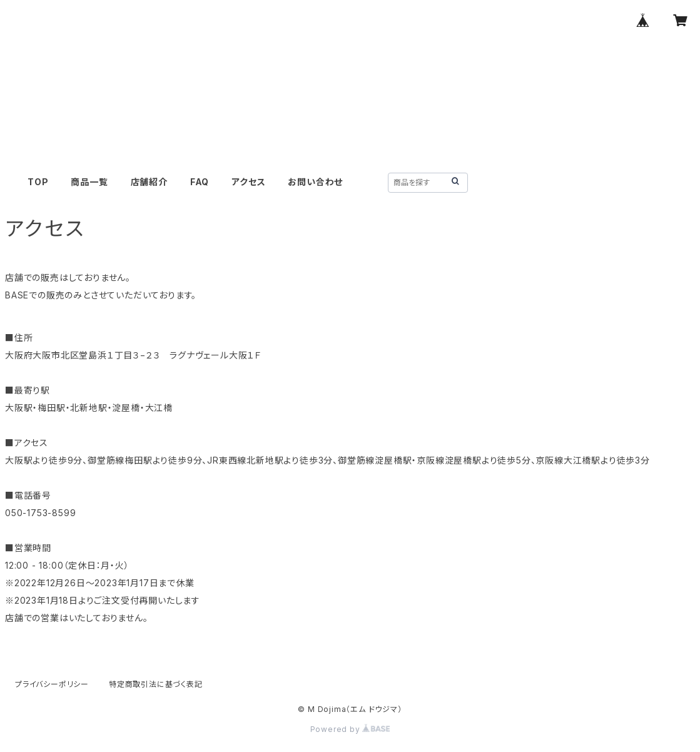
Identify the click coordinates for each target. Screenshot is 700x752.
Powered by (350, 729)
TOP (38, 182)
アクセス (248, 182)
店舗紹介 (149, 182)
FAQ (200, 182)
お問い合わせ (315, 182)
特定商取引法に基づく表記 (156, 684)
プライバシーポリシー (52, 684)
